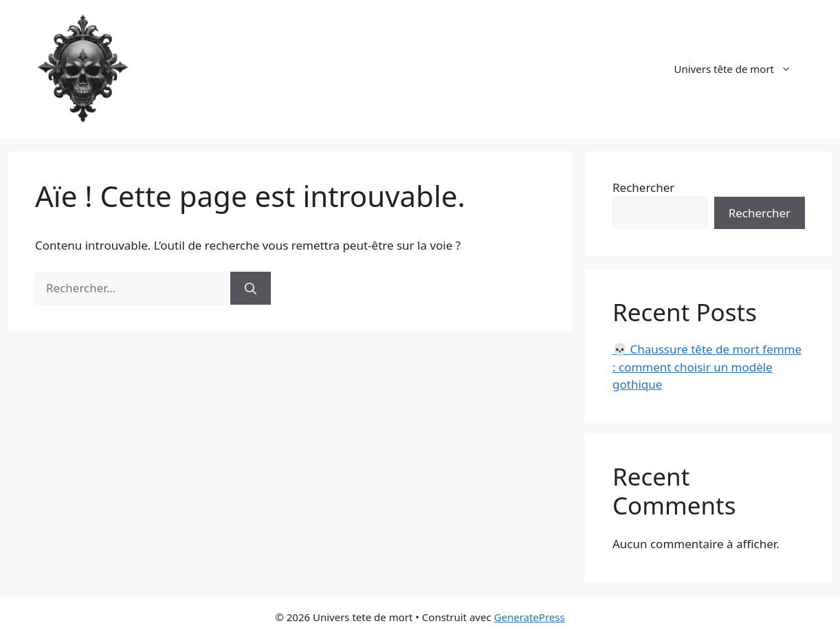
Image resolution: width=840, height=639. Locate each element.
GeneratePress (530, 617)
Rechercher (643, 187)
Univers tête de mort (740, 69)
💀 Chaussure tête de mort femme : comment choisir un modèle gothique (707, 367)
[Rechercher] (251, 288)
